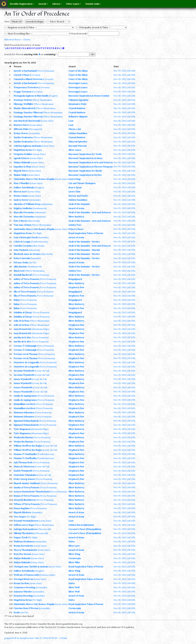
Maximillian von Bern (24, 404)
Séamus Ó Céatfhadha (25, 454)
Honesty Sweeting (23, 596)
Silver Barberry (76, 217)
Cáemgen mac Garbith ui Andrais (31, 567)
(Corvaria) (35, 75)
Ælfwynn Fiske (21, 129)
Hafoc (72, 541)
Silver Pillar (74, 562)
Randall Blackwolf (23, 275)
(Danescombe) (48, 575)
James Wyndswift (23, 379)
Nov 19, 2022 (124, 71)
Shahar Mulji (20, 175)
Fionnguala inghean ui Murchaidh (31, 96)
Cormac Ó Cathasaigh (25, 346)
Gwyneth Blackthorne (25, 500)
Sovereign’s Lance (78, 83)
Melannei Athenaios (24, 412)
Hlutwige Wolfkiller (24, 104)
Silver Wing (74, 554)
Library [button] (56, 4)
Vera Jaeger (20, 517)
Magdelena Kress (23, 150)
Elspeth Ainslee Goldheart (27, 483)
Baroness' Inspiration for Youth (85, 154)
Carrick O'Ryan (21, 75)
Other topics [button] (73, 4)
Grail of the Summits (79, 204)
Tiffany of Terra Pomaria (27, 504)
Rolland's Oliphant (78, 117)
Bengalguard (75, 279)
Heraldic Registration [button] (21, 4)
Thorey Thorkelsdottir (25, 550)
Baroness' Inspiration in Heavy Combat (89, 96)
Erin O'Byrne (20, 221)
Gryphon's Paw (76, 287)
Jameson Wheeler (23, 592)
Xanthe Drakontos (23, 137)
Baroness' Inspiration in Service (85, 175)
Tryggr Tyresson (23, 92)
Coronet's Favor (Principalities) (85, 529)
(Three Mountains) (42, 100)
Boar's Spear (75, 187)
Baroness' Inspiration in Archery (85, 158)
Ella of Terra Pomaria (25, 292)
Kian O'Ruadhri (21, 183)
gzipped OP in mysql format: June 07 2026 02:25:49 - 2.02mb (36, 638)
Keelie (17, 612)
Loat (71, 121)
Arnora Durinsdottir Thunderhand (32, 492)
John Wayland (21, 250)
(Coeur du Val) (42, 371)
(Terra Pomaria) (46, 71)
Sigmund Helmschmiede (26, 421)
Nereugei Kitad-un (23, 579)
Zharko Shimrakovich (24, 108)
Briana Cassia (21, 196)
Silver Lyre (74, 546)
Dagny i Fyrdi (20, 537)
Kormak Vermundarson (26, 521)
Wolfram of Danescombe (27, 575)
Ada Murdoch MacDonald (27, 121)
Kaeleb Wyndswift (23, 471)
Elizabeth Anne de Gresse (27, 254)
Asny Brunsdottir (23, 329)
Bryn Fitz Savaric (22, 554)
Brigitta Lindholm (23, 208)
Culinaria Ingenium (78, 100)
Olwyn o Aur (75, 129)
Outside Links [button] (92, 4)
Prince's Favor (76, 229)
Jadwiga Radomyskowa (26, 529)
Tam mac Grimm (22, 225)
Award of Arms (76, 208)
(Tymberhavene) (39, 242)
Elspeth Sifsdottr (22, 512)
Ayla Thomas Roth (23, 462)
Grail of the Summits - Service (84, 242)
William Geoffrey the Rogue (28, 446)
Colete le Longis (22, 242)
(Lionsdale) (34, 133)
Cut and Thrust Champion (82, 183)
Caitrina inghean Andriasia (27, 146)
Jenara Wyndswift (23, 387)
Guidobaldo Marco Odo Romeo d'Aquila (34, 179)
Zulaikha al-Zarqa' (23, 312)
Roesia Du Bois (21, 583)
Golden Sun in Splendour (81, 525)
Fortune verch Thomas (26, 354)
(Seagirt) (53, 96)
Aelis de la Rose (22, 321)
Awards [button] (42, 4)
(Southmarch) (40, 208)
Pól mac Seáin (21, 262)
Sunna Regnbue (22, 508)
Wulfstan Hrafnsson (24, 541)
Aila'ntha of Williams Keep (27, 204)
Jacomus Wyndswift (24, 371)
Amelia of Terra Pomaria (26, 487)
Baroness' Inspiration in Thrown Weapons (91, 167)
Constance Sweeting (24, 587)
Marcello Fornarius (24, 212)
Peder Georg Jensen (24, 479)
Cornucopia (75, 558)
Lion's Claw (74, 192)
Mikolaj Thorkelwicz (24, 533)
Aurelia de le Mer (22, 337)
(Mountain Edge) (41, 329)
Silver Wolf (74, 587)
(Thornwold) (44, 529)
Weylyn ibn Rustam (23, 437)
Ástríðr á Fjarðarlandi (25, 71)
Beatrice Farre (21, 125)
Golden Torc (75, 225)
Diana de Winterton (24, 466)
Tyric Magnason (22, 429)
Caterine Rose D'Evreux (26, 608)
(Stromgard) (36, 129)
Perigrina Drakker (23, 154)
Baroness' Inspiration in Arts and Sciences (91, 162)
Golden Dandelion (78, 133)
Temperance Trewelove (26, 87)
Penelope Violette (23, 100)
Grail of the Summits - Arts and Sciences (90, 212)
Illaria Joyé (19, 271)
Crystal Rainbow (77, 108)
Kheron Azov (20, 192)
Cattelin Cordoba (23, 246)
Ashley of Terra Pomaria (26, 279)
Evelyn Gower (21, 133)
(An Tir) (32, 262)
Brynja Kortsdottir (23, 546)
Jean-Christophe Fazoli (26, 237)
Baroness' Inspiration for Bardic (85, 171)
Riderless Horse (13, 39)
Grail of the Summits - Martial (84, 250)
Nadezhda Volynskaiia (25, 475)
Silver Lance (75, 150)
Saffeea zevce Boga (24, 525)
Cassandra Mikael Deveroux (28, 79)
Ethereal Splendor (78, 142)
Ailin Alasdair (20, 267)
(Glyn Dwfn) (34, 221)
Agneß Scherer (22, 158)
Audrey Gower (21, 200)
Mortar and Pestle (78, 196)
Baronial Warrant (78, 146)
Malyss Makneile (22, 162)
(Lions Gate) (47, 121)
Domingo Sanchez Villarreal (28, 112)
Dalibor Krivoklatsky (24, 187)
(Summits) (43, 237)
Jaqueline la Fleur (23, 167)
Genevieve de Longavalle (26, 362)
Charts (27, 39)
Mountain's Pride (77, 104)
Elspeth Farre (21, 171)
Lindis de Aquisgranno (25, 396)
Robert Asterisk (22, 258)
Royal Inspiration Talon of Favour (86, 233)
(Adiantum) (47, 204)
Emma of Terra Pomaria (26, 496)
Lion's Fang (74, 179)
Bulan (16, 300)
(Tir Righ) (37, 150)
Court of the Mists (78, 71)
